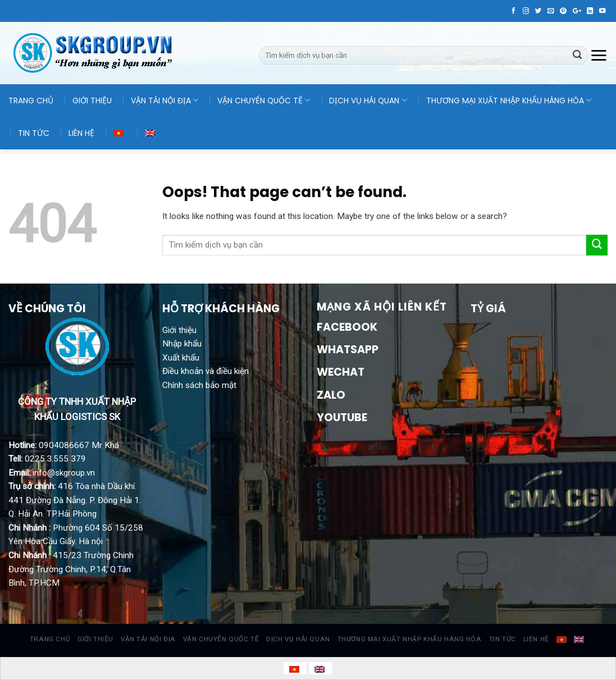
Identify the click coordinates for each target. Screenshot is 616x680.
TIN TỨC (34, 133)
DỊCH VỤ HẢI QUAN (368, 101)
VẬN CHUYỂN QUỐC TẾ (264, 101)
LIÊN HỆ (81, 133)
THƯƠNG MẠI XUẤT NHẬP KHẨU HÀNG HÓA (509, 101)
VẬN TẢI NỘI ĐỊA (165, 101)
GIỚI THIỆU (92, 101)
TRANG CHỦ (31, 101)
